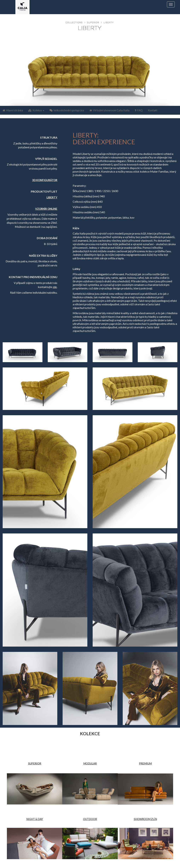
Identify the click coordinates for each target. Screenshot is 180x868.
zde (55, 287)
